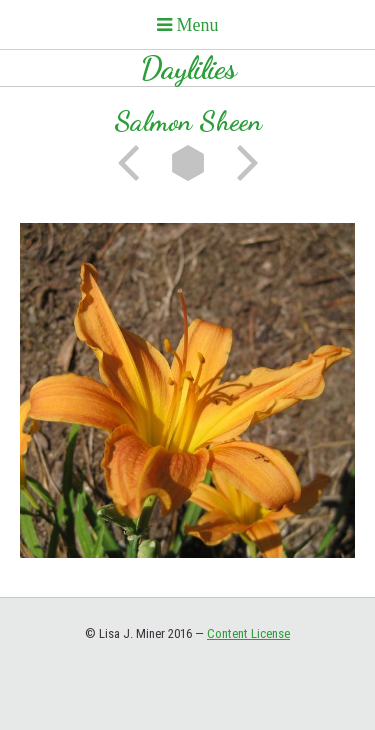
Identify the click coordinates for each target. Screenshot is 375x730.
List (188, 163)
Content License (248, 633)
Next (241, 163)
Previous (135, 163)
